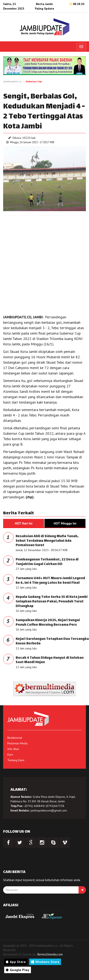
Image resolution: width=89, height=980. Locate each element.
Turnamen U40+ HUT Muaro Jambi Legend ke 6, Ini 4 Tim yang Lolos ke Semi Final (50, 581)
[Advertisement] (44, 264)
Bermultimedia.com (50, 954)
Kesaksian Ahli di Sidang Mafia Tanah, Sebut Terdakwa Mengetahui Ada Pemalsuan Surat (47, 541)
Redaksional (15, 738)
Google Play (18, 970)
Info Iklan (13, 749)
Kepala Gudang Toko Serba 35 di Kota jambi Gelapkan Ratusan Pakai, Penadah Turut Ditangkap (52, 602)
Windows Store (45, 962)
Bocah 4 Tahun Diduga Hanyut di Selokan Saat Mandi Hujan (50, 660)
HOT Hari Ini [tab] (24, 523)
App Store (16, 962)
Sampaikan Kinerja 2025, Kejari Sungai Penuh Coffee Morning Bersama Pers (48, 623)
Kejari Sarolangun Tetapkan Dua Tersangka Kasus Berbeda (52, 641)
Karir (10, 755)
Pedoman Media (17, 743)
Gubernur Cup (34, 81)
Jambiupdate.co (12, 81)
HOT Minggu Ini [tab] (65, 523)
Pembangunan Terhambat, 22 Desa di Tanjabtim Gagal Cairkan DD (47, 562)
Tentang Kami (16, 760)
